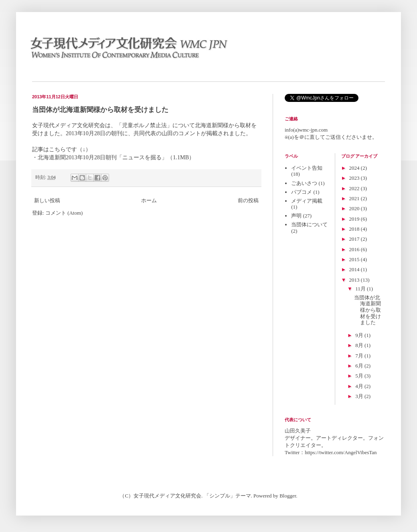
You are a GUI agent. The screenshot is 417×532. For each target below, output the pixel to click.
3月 (360, 396)
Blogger (288, 496)
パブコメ (302, 192)
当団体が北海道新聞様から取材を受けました (100, 110)
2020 (355, 208)
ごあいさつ (304, 183)
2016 (355, 249)
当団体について (309, 224)
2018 (355, 229)
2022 (355, 188)
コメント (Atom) (64, 213)
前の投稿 (248, 200)
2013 (355, 280)
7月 (360, 356)
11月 (361, 289)
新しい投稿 (47, 200)
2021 (355, 198)
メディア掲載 (307, 201)
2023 (355, 178)
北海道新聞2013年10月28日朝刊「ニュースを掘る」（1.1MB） (116, 157)
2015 (355, 259)
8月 (360, 345)
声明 (296, 216)
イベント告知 (307, 168)
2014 (355, 269)
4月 (360, 386)
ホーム (149, 200)
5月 (360, 376)
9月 (360, 335)
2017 (355, 239)
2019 (355, 219)
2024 (355, 168)
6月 (360, 366)
